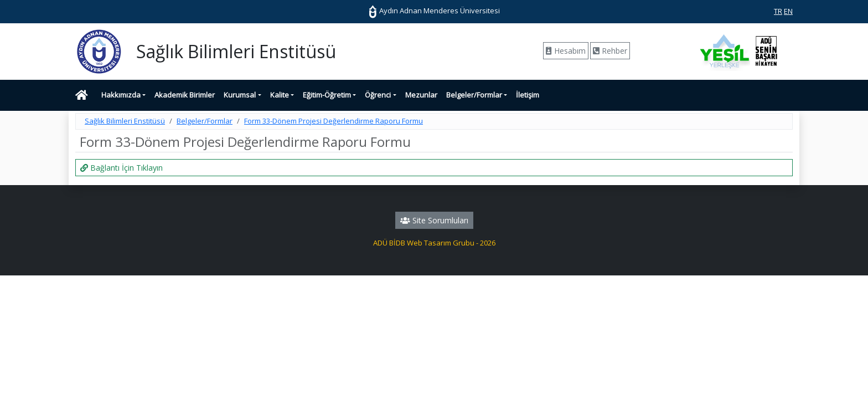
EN (788, 11)
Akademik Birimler (185, 95)
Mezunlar (421, 95)
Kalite (280, 95)
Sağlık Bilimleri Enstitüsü (125, 121)
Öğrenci (378, 95)
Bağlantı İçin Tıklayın (122, 168)
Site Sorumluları (434, 220)
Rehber (610, 51)
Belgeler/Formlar (474, 95)
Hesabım (566, 51)
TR (778, 11)
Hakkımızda (121, 95)
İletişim (528, 95)
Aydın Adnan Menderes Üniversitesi (434, 11)
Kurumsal (240, 95)
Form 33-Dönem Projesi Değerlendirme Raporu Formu (334, 121)
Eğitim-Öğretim (327, 95)
